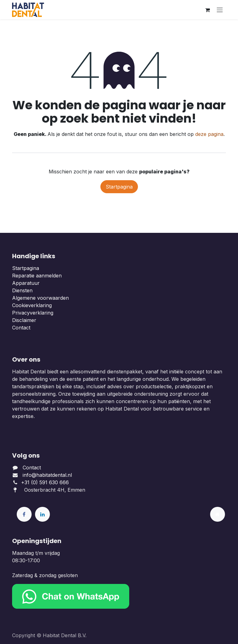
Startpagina (119, 187)
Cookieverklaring (32, 305)
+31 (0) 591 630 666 (46, 482)
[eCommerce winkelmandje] (207, 10)
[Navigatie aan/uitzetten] (220, 10)
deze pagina (209, 134)
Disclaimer (24, 320)
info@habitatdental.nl (47, 475)
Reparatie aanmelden (37, 276)
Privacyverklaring (33, 313)
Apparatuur (26, 283)
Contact (21, 328)
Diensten (22, 290)
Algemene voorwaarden (40, 298)
